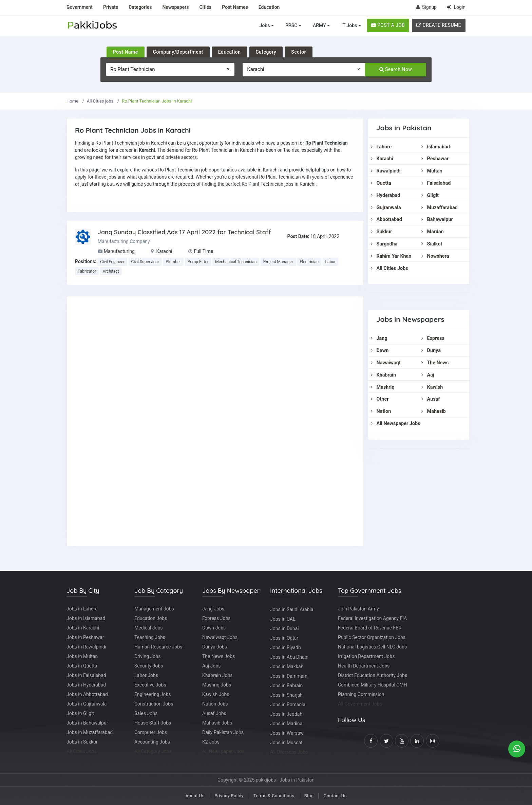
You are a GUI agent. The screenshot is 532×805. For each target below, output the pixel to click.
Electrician (309, 262)
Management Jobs (154, 609)
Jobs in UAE (283, 619)
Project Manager (278, 262)
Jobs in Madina (286, 724)
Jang (379, 338)
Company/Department (178, 52)
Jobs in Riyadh (286, 647)
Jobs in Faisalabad (86, 675)
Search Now (396, 69)
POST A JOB (388, 25)
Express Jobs (216, 618)
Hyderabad (385, 195)
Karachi (382, 159)
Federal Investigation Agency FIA (372, 618)
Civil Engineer (112, 262)
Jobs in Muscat (286, 743)
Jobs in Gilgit (80, 713)
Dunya (431, 351)
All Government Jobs (360, 704)
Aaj (428, 375)
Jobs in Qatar (284, 638)
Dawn (380, 351)
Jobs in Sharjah (286, 695)
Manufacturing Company (124, 241)
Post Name (126, 52)
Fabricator (87, 271)
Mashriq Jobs (217, 685)
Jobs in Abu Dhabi (289, 657)
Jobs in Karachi (83, 628)
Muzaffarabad (440, 208)
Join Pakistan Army (358, 609)
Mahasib (434, 411)
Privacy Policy (229, 796)
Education (230, 52)
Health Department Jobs (364, 666)
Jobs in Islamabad (86, 618)
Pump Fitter (198, 262)
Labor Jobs (146, 675)
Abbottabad (386, 219)
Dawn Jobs (214, 628)
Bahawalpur (437, 219)
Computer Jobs (151, 732)
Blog (309, 796)
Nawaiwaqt (386, 363)
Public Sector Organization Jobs (372, 637)
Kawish (432, 387)
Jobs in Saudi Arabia (292, 609)
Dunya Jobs (215, 647)
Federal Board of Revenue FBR (370, 628)
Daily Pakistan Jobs (223, 732)
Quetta (381, 183)
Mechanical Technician (236, 262)
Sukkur (381, 232)
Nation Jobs (215, 704)
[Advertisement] (215, 421)
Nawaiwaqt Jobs (220, 637)
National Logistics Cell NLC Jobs (372, 647)
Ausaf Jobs (214, 713)
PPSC (293, 26)
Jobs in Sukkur (82, 742)
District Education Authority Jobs (373, 675)
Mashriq (383, 387)
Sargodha (384, 244)
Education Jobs (151, 618)
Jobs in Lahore (82, 609)
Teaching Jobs (150, 637)
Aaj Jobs (211, 666)
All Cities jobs (100, 101)
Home (72, 101)
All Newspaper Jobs (395, 424)
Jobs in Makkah (287, 666)
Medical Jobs (149, 628)
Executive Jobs (150, 685)
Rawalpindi (386, 171)
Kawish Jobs (216, 694)
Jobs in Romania (288, 705)
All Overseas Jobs (289, 752)
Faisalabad (436, 183)
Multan (432, 171)
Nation (381, 411)
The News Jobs (218, 656)
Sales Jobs (146, 713)
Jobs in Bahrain (286, 685)
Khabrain (383, 375)
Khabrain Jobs (217, 675)
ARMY (321, 26)
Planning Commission (361, 694)
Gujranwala (386, 208)
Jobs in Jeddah (286, 714)
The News (435, 363)
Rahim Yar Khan (391, 256)
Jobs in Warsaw (287, 733)
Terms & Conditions (274, 796)
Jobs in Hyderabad (86, 685)
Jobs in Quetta (82, 666)
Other (380, 399)
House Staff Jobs (153, 723)
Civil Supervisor (145, 262)
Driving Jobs (147, 656)
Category (266, 52)
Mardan (433, 232)
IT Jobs (351, 26)
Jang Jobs (213, 609)
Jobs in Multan (82, 656)
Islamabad (436, 147)
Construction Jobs (154, 704)
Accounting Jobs (152, 742)
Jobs (267, 26)
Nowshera (435, 256)
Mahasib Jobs (217, 723)
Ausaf (431, 399)
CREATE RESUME (439, 25)
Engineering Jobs (153, 694)
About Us (195, 796)
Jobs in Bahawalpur (87, 723)
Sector (299, 52)
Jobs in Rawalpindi (86, 647)
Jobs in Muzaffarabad (90, 732)
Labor (331, 262)
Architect (111, 271)
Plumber (173, 262)
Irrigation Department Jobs (366, 656)
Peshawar (435, 159)
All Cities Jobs (389, 268)
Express (433, 338)
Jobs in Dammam (289, 676)
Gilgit (430, 195)
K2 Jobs (211, 742)
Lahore (381, 147)
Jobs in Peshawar (85, 637)
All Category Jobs (153, 751)
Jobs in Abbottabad (87, 694)
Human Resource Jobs (158, 647)
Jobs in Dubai (284, 628)
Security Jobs (149, 666)
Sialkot (432, 244)
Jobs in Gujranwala (87, 704)
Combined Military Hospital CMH (373, 685)
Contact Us (335, 796)
